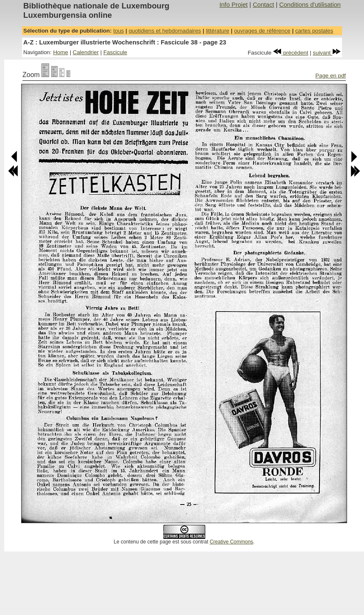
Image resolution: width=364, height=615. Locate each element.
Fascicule (115, 52)
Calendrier (86, 52)
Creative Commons (231, 542)
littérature (218, 31)
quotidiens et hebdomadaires (165, 31)
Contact (263, 5)
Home (61, 52)
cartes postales (314, 31)
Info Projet (233, 5)
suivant (327, 53)
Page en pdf (331, 76)
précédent (291, 53)
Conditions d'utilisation (310, 5)
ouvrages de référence (262, 31)
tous (119, 31)
